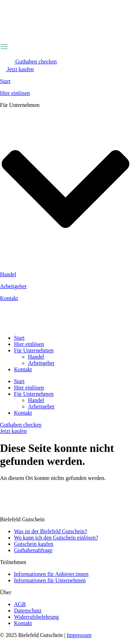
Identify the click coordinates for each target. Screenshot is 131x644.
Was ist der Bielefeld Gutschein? (50, 531)
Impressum (79, 635)
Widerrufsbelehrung (36, 617)
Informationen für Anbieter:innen (51, 574)
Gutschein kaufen (34, 544)
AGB (20, 604)
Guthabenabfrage (33, 550)
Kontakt (9, 298)
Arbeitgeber (13, 286)
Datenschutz (28, 611)
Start (5, 81)
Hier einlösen (15, 93)
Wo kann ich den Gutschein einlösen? (56, 538)
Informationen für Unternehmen (50, 580)
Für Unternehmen (34, 350)
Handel (8, 274)
